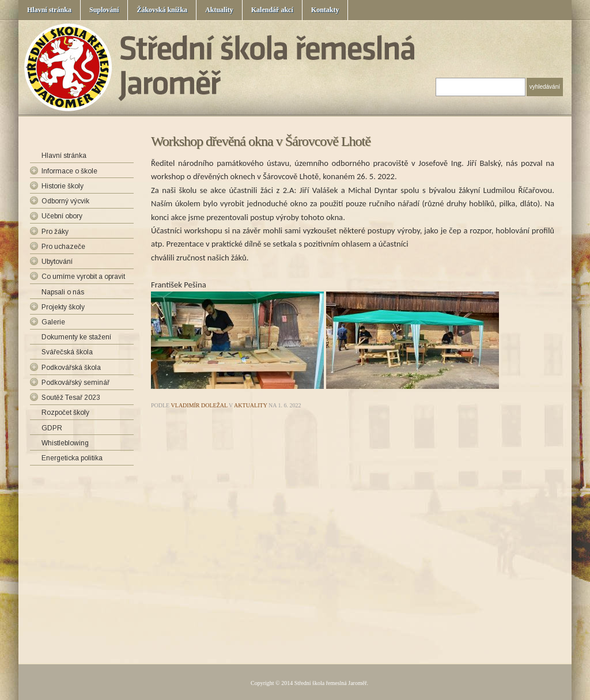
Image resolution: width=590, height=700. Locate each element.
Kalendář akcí (272, 10)
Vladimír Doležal (199, 405)
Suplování (104, 10)
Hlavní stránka (49, 10)
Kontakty (325, 10)
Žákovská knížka (162, 10)
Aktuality (219, 10)
